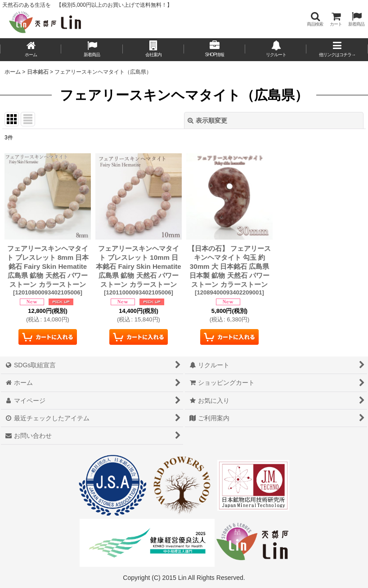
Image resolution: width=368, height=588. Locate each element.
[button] (315, 19)
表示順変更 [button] (207, 120)
